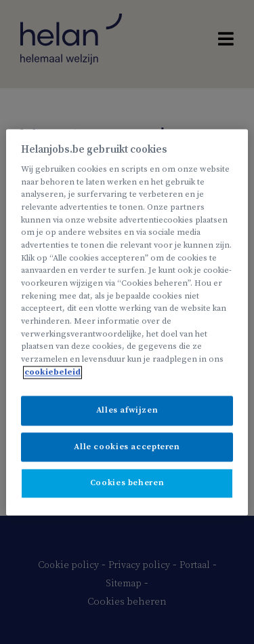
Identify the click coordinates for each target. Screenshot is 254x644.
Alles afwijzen (127, 411)
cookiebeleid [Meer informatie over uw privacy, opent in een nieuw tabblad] (52, 372)
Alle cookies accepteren (127, 447)
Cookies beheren (127, 484)
